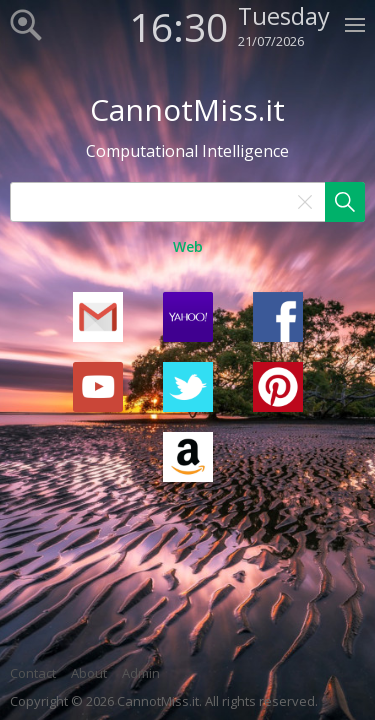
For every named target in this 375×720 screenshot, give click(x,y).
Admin (141, 673)
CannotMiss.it (187, 109)
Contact (33, 673)
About (89, 673)
